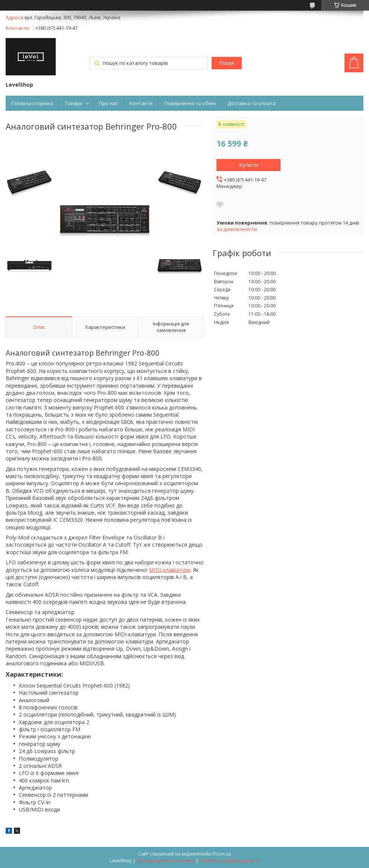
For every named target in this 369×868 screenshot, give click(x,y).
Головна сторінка (32, 103)
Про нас (108, 103)
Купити (249, 165)
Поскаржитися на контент (166, 861)
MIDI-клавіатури (170, 570)
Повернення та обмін (190, 103)
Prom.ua (222, 854)
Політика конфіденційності (229, 861)
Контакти (141, 103)
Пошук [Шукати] (227, 63)
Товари (74, 103)
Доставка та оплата (252, 103)
